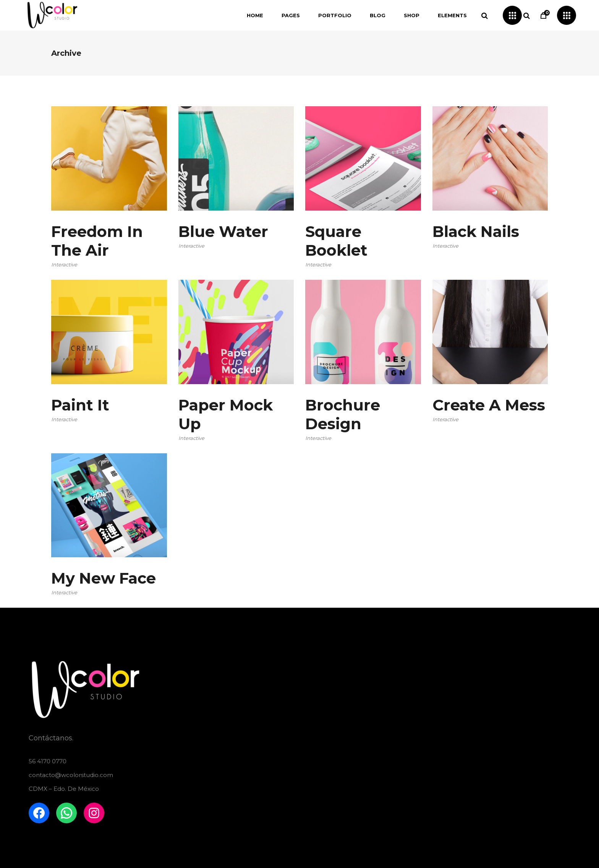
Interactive (64, 264)
